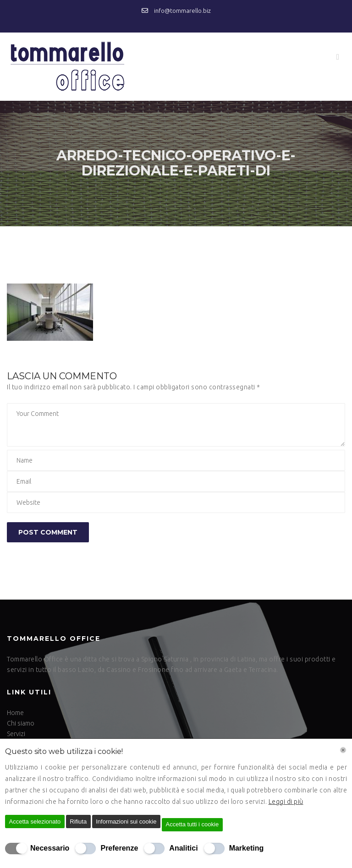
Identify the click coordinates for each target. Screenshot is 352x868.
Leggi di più (286, 802)
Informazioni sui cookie (126, 822)
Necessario (50, 848)
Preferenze (119, 848)
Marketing (247, 848)
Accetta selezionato (35, 822)
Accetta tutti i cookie (192, 824)
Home (15, 713)
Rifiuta (78, 822)
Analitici (183, 848)
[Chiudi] (343, 750)
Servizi (16, 734)
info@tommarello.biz (176, 11)
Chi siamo (21, 723)
